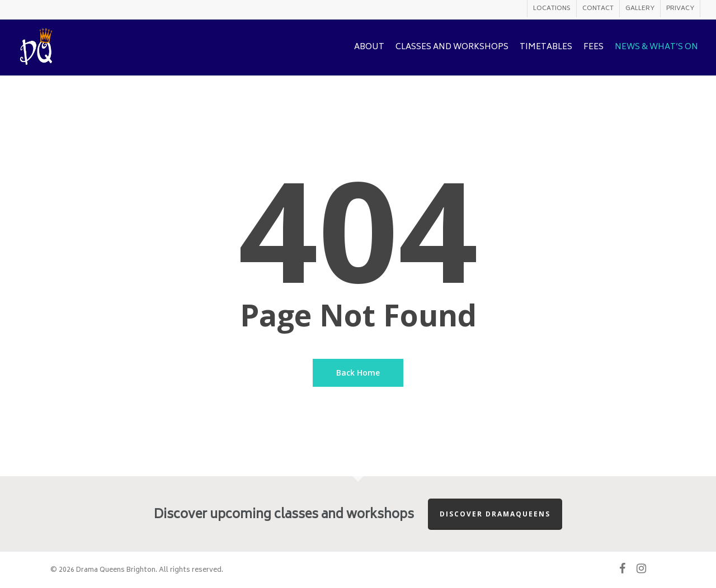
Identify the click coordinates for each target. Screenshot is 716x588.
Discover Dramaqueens (495, 514)
